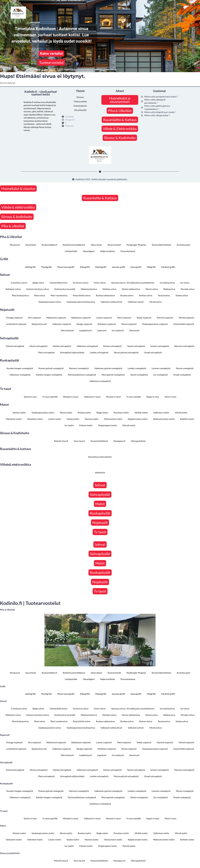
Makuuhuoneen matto (164, 419)
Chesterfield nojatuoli (184, 324)
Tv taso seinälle (134, 397)
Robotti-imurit (61, 441)
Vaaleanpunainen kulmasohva (81, 302)
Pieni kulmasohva (20, 295)
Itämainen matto (14, 419)
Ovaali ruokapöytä (182, 375)
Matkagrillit (101, 267)
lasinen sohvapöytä (160, 346)
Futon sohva (100, 283)
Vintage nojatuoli (14, 318)
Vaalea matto (73, 419)
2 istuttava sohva (19, 283)
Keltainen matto (35, 419)
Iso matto (69, 425)
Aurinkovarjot (183, 245)
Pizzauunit (15, 245)
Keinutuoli (134, 330)
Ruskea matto (84, 413)
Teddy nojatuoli (144, 318)
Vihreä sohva (155, 302)
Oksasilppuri (89, 251)
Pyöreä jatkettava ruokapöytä (82, 375)
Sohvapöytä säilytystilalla (72, 352)
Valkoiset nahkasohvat (111, 302)
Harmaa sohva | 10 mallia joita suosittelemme (133, 283)
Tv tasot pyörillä (50, 397)
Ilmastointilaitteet (99, 441)
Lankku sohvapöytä (99, 352)
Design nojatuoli (84, 324)
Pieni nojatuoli (124, 318)
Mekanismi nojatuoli (56, 318)
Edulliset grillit (168, 267)
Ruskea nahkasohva (105, 295)
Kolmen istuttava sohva (38, 289)
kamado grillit (118, 267)
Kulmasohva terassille (65, 289)
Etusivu (80, 97)
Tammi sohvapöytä (136, 346)
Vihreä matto (181, 413)
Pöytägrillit (47, 267)
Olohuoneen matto (113, 419)
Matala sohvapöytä (62, 346)
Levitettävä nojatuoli (16, 324)
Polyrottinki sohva (82, 295)
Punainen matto (121, 413)
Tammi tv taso (30, 397)
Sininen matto (19, 413)
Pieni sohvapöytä (46, 352)
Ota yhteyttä (80, 110)
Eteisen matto (86, 425)
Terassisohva (164, 295)
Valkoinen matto (161, 413)
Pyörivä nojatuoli (165, 318)
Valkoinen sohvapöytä (87, 346)
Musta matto (66, 413)
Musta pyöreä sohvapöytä (126, 352)
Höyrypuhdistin (138, 441)
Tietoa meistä (80, 101)
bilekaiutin (100, 473)
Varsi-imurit (79, 441)
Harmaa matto (92, 419)
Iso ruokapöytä (160, 375)
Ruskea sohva (127, 295)
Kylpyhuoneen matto (138, 419)
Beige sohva (38, 283)
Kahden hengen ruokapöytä (49, 375)
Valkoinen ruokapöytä (20, 375)
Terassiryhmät (114, 245)
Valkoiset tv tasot (92, 397)
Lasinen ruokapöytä (161, 368)
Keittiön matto (187, 419)
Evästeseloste (80, 106)
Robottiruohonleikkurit (74, 245)
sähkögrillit (30, 267)
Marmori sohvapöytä (184, 346)
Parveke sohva (188, 289)
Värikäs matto (141, 413)
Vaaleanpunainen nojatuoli (155, 324)
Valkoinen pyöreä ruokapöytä (108, 368)
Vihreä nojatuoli (186, 318)
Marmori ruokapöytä (79, 368)
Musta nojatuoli (129, 324)
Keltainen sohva (13, 289)
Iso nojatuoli (118, 330)
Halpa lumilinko (108, 251)
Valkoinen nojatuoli (62, 324)
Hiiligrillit (151, 267)
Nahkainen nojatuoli (81, 318)
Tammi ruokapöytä (139, 375)
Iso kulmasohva (167, 283)
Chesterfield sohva (58, 283)
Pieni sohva (40, 295)
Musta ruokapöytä (185, 368)
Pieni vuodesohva (59, 295)
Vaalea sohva (182, 295)
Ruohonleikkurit (49, 245)
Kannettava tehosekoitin (100, 457)
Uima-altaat (96, 245)
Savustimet (31, 245)
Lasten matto (55, 419)
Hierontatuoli (67, 330)
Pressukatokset (128, 251)
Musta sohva (152, 289)
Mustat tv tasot (113, 397)
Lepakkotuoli (85, 330)
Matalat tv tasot (71, 397)
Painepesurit (119, 441)
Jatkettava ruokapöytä (100, 381)
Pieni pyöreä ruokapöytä (113, 375)
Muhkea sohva (109, 289)
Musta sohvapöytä (39, 346)
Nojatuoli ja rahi (39, 324)
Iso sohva (185, 283)
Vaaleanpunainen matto (43, 413)
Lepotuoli (102, 330)
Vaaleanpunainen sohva (50, 302)
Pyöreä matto (129, 425)
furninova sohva (81, 283)
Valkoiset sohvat (136, 302)
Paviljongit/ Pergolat (136, 245)
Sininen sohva (146, 295)
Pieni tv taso (171, 397)
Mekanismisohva (89, 289)
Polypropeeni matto (108, 425)
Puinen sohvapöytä (112, 346)
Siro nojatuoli (34, 318)
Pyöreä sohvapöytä (15, 346)
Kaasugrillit (136, 267)
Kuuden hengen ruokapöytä (20, 368)
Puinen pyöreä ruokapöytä (51, 368)
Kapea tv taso (153, 397)
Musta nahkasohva (131, 289)
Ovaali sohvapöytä (153, 352)
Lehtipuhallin (71, 251)
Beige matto (102, 413)
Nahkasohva (169, 289)
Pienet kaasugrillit (66, 267)
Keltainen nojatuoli (107, 324)
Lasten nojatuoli (104, 318)
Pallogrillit (85, 267)
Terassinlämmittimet (161, 245)
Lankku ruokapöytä (137, 368)
